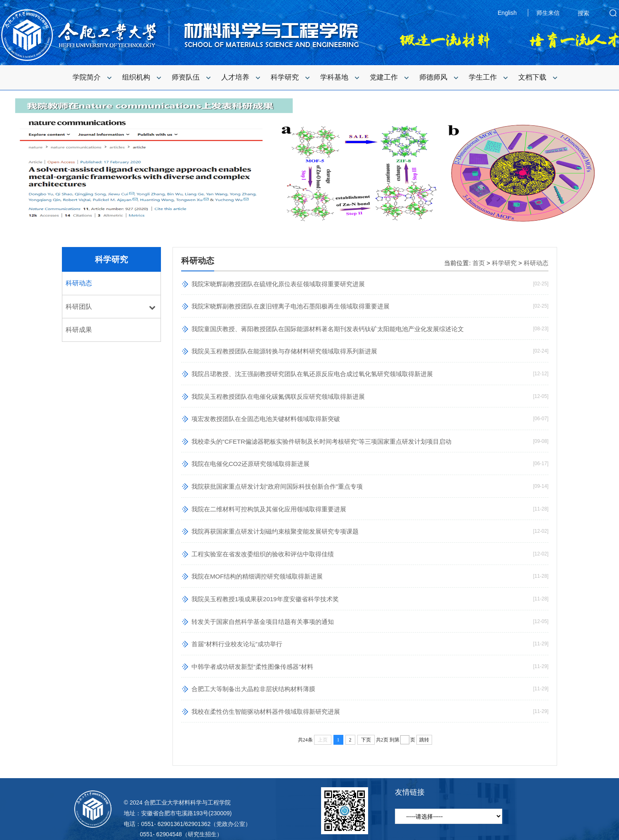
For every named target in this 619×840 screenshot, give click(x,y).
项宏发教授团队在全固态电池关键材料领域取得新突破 (266, 419)
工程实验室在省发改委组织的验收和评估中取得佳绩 (263, 554)
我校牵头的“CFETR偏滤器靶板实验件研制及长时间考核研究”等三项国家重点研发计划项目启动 (321, 441)
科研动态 (79, 283)
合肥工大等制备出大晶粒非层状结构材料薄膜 (253, 689)
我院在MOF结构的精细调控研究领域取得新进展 (257, 576)
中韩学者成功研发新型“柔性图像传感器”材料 (252, 667)
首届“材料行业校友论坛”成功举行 (237, 644)
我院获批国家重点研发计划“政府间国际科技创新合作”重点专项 (277, 486)
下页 (366, 740)
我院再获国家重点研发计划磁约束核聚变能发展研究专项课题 (275, 531)
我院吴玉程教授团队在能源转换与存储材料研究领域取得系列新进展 (284, 351)
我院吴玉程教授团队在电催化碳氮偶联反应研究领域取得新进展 (278, 396)
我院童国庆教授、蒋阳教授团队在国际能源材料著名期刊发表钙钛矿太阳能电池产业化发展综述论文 (328, 329)
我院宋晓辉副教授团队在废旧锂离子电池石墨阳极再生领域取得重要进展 (291, 306)
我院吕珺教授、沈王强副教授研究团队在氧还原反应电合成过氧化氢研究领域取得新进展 (312, 374)
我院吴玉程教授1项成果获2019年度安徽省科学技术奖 (265, 599)
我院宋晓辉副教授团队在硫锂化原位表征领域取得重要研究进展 (278, 284)
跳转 (424, 740)
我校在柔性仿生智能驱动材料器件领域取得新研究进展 (266, 712)
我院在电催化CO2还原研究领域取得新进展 (250, 464)
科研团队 (79, 307)
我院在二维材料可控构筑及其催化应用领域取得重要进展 (269, 509)
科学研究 (111, 259)
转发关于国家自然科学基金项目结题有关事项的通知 (263, 622)
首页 (479, 263)
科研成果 (79, 330)
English (507, 13)
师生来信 (548, 13)
